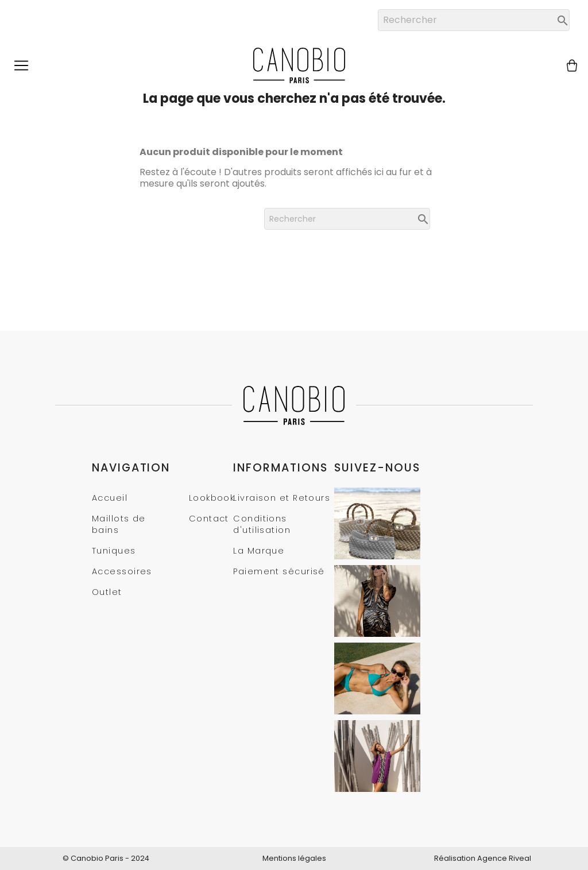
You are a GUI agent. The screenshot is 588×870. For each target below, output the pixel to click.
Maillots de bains (119, 524)
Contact (209, 519)
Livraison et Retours (282, 498)
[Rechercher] (474, 20)
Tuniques (114, 551)
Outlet (107, 592)
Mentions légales (294, 858)
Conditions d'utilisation (262, 524)
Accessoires (122, 571)
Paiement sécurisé (279, 571)
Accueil (110, 498)
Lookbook (212, 498)
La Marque (259, 551)
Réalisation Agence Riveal (483, 858)
